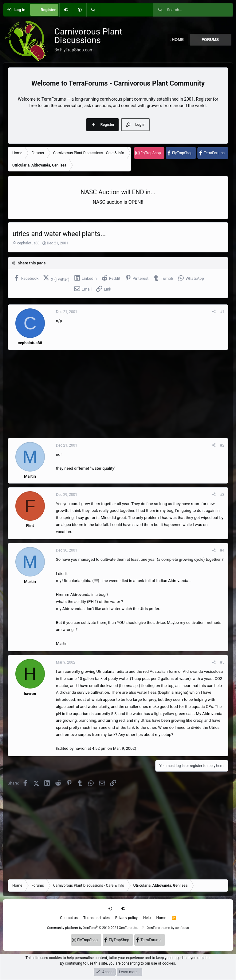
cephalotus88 (28, 243)
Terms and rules (96, 918)
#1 (222, 312)
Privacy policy (126, 918)
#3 (222, 495)
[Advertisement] (118, 394)
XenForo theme (159, 928)
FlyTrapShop (151, 153)
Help (147, 918)
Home (161, 918)
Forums (210, 40)
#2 (222, 445)
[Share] (214, 312)
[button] (80, 10)
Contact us (69, 918)
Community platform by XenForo (93, 928)
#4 (222, 550)
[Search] (93, 10)
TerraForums (214, 153)
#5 (222, 662)
